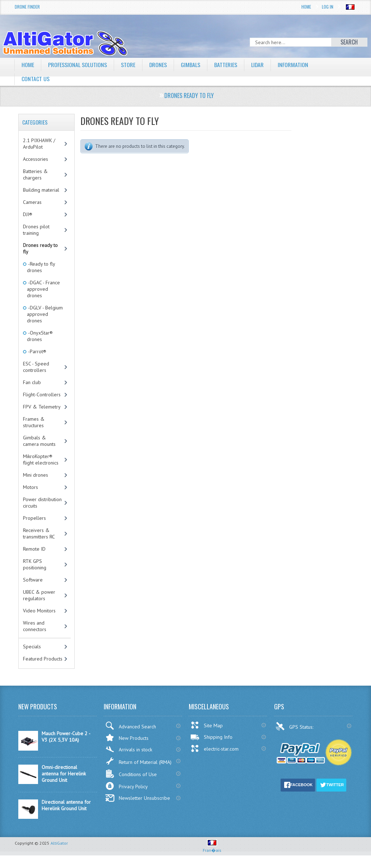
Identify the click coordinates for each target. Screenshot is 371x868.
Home (306, 7)
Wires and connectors (35, 626)
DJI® (28, 214)
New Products (127, 738)
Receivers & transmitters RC (39, 533)
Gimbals (191, 65)
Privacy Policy (126, 786)
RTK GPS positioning (35, 564)
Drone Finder (27, 7)
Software (33, 580)
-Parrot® (37, 351)
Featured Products (43, 659)
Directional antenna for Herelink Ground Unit (66, 805)
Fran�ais (212, 847)
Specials (32, 647)
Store (128, 65)
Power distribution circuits (42, 503)
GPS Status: (295, 726)
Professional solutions (78, 65)
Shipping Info (211, 737)
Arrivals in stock (129, 749)
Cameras (32, 202)
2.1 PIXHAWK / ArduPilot (39, 144)
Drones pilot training (36, 230)
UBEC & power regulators (39, 595)
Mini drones (36, 475)
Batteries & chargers (35, 174)
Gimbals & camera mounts (39, 441)
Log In (328, 7)
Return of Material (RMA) (138, 761)
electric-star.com (214, 748)
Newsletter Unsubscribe (138, 798)
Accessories (36, 159)
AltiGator (59, 843)
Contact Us (36, 79)
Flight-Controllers (42, 395)
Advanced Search (131, 726)
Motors (30, 487)
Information (294, 65)
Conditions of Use (131, 774)
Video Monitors (39, 611)
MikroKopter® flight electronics (41, 459)
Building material (41, 190)
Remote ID (34, 549)
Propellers (34, 518)
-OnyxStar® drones (40, 336)
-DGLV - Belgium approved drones (45, 314)
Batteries (226, 65)
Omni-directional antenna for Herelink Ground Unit (64, 774)
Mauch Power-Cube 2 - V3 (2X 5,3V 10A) (66, 737)
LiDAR (258, 65)
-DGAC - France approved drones (43, 289)
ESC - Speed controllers (36, 367)
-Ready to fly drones (41, 267)
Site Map (206, 725)
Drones (158, 65)
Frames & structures (34, 422)
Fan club (32, 382)
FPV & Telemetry (42, 407)
